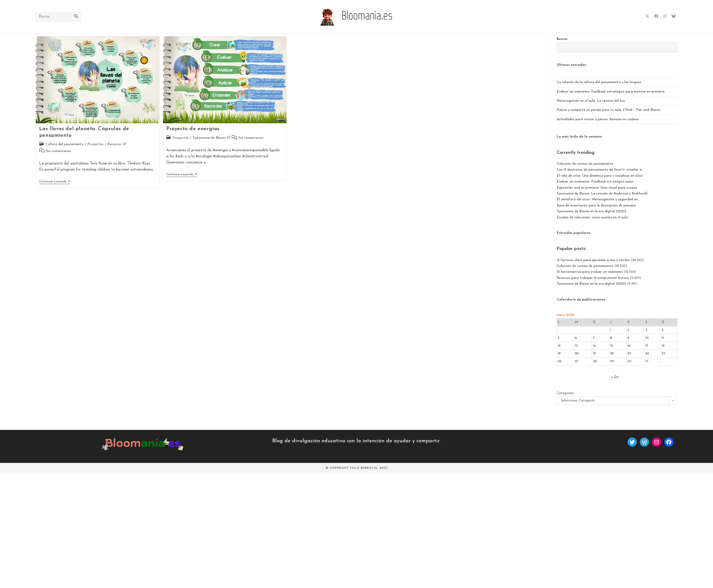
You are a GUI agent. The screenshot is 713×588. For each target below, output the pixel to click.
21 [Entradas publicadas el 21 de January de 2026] (594, 353)
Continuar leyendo (55, 182)
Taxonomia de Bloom (209, 138)
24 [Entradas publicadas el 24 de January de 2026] (647, 353)
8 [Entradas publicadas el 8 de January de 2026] (611, 338)
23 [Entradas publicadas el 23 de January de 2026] (629, 353)
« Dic (615, 377)
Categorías (565, 393)
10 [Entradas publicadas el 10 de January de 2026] (647, 338)
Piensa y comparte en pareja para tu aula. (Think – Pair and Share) (608, 110)
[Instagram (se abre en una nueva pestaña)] (665, 16)
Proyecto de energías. (193, 129)
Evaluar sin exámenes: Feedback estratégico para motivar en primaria (611, 92)
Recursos (114, 144)
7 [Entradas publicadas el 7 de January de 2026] (594, 338)
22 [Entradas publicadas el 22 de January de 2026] (612, 353)
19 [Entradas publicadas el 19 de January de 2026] (559, 353)
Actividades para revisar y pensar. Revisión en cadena (598, 119)
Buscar (562, 39)
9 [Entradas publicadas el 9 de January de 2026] (628, 338)
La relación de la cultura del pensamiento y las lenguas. (599, 82)
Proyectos (95, 144)
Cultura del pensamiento (65, 144)
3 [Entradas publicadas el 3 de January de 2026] (646, 330)
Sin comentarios (58, 151)
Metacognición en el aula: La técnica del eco (591, 101)
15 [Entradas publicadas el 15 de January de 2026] (611, 346)
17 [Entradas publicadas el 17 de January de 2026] (647, 346)
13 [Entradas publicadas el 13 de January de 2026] (576, 346)
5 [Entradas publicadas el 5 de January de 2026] (559, 338)
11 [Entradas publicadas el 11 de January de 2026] (663, 338)
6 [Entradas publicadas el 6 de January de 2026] (576, 338)
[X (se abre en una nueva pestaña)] (647, 16)
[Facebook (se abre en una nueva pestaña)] (656, 16)
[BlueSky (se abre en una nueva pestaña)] (673, 16)
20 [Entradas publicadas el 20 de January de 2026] (577, 353)
